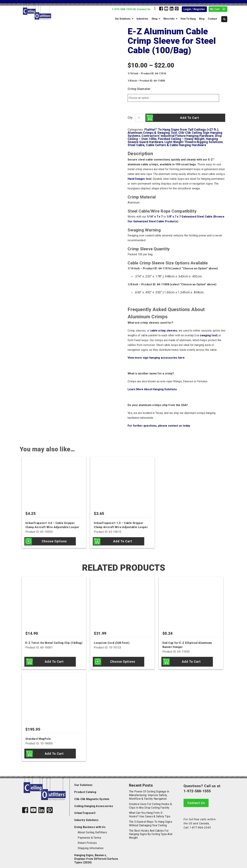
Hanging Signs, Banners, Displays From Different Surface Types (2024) (96, 856)
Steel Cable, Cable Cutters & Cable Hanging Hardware (167, 145)
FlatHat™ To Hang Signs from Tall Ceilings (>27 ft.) (181, 130)
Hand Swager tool (139, 179)
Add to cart (189, 118)
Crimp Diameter (139, 89)
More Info (169, 19)
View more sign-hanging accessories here (156, 358)
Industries (142, 19)
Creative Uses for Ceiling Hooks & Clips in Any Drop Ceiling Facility (150, 803)
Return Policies (87, 840)
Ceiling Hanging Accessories (94, 803)
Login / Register (194, 9)
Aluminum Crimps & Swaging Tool (152, 133)
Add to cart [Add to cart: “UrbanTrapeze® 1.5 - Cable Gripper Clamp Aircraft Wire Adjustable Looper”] (123, 541)
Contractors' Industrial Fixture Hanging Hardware (178, 136)
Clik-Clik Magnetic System (92, 796)
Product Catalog (85, 789)
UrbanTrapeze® (85, 810)
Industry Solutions (86, 817)
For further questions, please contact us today (159, 426)
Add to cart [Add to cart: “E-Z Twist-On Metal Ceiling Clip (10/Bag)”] (54, 661)
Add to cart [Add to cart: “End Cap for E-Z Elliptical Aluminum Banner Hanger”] (191, 661)
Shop (155, 19)
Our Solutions (123, 19)
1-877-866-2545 (200, 824)
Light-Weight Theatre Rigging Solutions (194, 142)
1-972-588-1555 (122, 9)
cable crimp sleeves (164, 331)
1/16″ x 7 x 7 (155, 217)
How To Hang (188, 19)
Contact (212, 19)
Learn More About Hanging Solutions (152, 389)
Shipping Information (91, 845)
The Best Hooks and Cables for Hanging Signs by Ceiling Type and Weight (151, 831)
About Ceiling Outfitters (92, 829)
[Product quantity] (140, 118)
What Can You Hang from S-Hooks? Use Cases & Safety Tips (150, 812)
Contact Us (144, 9)
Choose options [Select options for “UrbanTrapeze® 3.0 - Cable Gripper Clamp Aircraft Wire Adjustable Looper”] (54, 541)
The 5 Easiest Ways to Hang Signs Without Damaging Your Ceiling (151, 820)
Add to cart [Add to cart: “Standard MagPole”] (54, 751)
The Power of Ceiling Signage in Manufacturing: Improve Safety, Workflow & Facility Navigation (149, 792)
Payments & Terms (89, 834)
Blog (202, 19)
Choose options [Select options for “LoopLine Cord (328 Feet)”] (123, 661)
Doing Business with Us (90, 824)
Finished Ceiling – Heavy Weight (181, 139)
